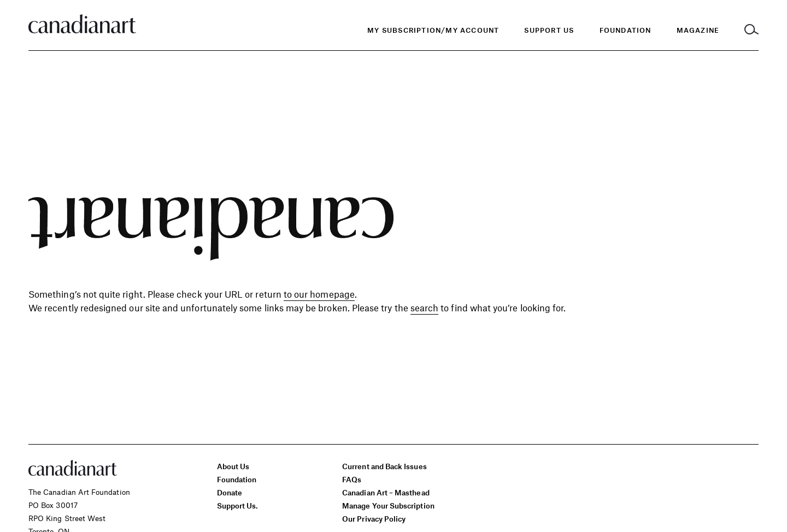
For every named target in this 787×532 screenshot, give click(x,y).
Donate (230, 492)
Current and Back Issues (384, 466)
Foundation (237, 479)
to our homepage (319, 294)
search (424, 308)
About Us (233, 466)
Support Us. (238, 506)
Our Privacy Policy (374, 519)
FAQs (352, 479)
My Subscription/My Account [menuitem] (433, 30)
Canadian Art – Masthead (386, 492)
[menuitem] (626, 30)
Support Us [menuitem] (549, 30)
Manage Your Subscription (388, 506)
